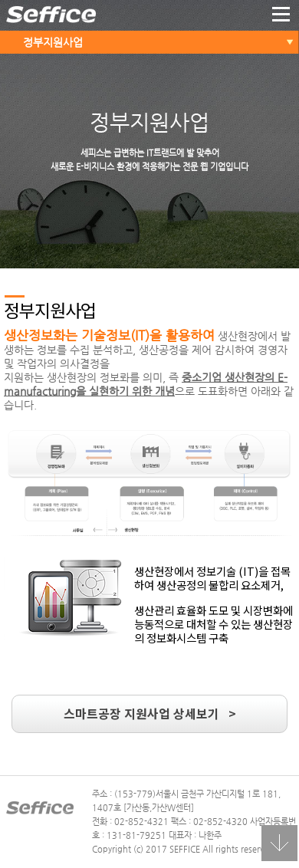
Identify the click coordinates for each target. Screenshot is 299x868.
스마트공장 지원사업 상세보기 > (150, 713)
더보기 (281, 15)
